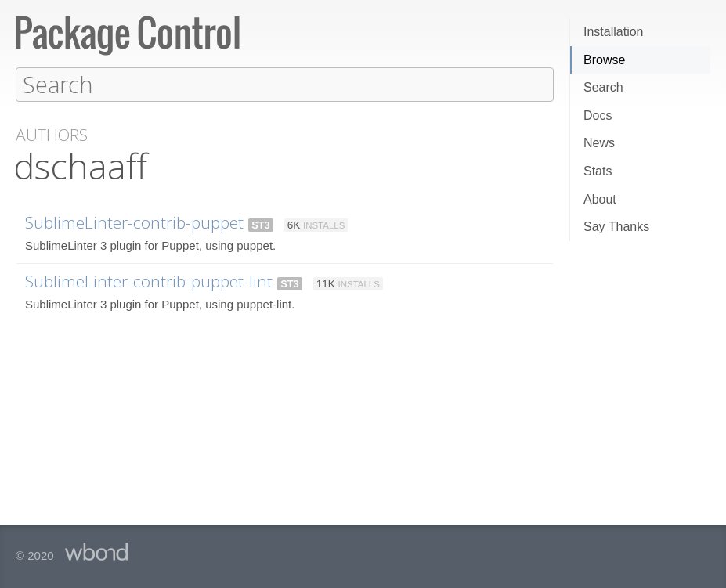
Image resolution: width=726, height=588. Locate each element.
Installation (614, 32)
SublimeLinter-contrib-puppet (134, 222)
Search (603, 87)
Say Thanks (616, 227)
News (599, 143)
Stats (598, 171)
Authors (52, 134)
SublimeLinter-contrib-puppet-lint (149, 280)
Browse (604, 60)
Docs (598, 115)
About (600, 199)
